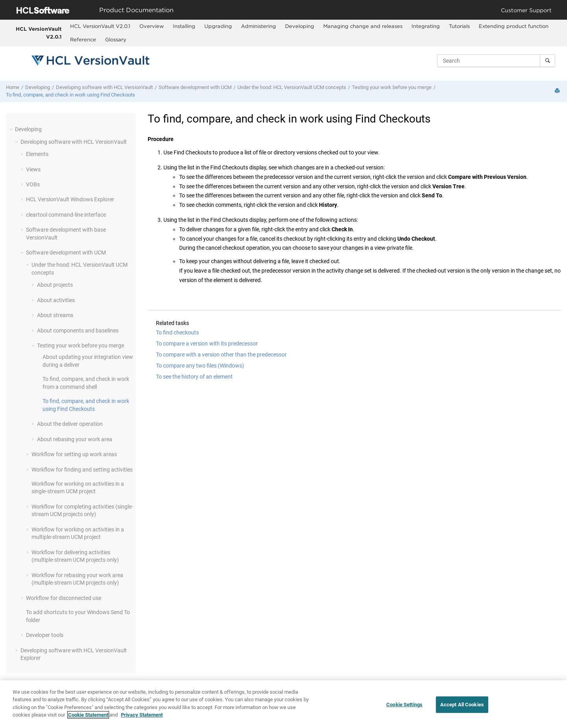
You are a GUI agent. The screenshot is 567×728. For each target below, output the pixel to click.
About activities (56, 300)
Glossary (116, 39)
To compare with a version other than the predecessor (221, 355)
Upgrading (218, 26)
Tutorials (459, 26)
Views (33, 169)
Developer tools (45, 635)
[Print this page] (558, 91)
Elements (37, 154)
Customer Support (526, 10)
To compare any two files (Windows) (200, 366)
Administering (258, 26)
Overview (152, 26)
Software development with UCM (195, 87)
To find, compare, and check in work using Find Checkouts (70, 95)
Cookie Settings (404, 705)
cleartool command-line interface (66, 215)
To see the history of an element (194, 377)
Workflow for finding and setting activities (82, 470)
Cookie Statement (88, 716)
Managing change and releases (363, 26)
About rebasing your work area (75, 439)
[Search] (548, 61)
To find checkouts (177, 332)
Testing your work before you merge (392, 87)
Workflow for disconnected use (64, 598)
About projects (55, 285)
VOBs (33, 184)
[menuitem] (100, 26)
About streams (55, 315)
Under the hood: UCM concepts (292, 87)
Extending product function (514, 26)
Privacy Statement (142, 716)
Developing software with (104, 87)
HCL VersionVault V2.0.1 (39, 33)
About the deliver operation (70, 424)
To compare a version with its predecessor (207, 344)
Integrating (426, 26)
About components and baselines (78, 331)
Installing (184, 26)
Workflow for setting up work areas (74, 454)
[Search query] (496, 61)
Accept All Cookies (462, 705)
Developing (300, 26)
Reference (83, 39)
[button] (12, 129)
